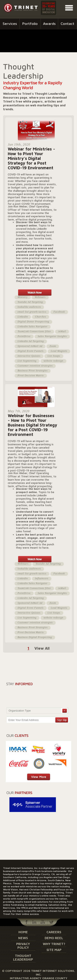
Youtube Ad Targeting (30, 302)
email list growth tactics (32, 312)
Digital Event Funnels (31, 351)
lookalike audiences (29, 307)
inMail (62, 331)
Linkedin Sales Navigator (33, 326)
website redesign (53, 361)
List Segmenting (27, 361)
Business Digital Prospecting (35, 637)
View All (42, 648)
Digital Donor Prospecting (33, 322)
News (23, 938)
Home (23, 932)
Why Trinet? (54, 944)
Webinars (40, 297)
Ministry (23, 297)
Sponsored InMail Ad (30, 346)
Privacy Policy (23, 946)
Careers (54, 932)
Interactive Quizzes (29, 356)
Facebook (59, 312)
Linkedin (23, 317)
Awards (49, 24)
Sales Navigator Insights (52, 336)
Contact (67, 24)
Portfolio (30, 24)
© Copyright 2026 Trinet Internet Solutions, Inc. (39, 973)
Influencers (42, 578)
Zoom (53, 346)
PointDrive (24, 336)
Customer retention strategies (35, 366)
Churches (41, 317)
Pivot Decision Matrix (31, 375)
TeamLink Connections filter (34, 331)
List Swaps (54, 356)
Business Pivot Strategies (33, 371)
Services (10, 24)
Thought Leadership (23, 958)
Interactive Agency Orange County (39, 978)
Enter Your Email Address (23, 720)
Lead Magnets (59, 351)
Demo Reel (54, 938)
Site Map (54, 950)
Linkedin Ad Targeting (31, 341)
